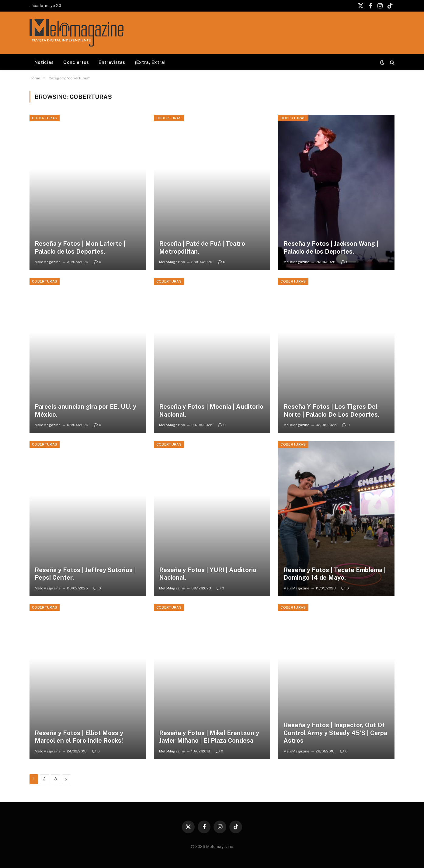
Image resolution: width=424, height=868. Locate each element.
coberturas (45, 118)
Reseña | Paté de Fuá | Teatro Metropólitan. (202, 248)
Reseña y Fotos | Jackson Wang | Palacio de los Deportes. (331, 248)
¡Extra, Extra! (150, 62)
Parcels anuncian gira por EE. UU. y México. (85, 411)
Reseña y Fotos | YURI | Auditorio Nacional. (208, 574)
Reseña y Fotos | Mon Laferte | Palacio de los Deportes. (80, 248)
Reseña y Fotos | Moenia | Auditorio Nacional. (211, 411)
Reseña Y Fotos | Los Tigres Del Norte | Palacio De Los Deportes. (331, 411)
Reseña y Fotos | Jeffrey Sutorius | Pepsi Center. (85, 574)
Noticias (44, 62)
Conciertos (76, 62)
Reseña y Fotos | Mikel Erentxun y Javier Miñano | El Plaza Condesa (209, 737)
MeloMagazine (48, 262)
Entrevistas (112, 62)
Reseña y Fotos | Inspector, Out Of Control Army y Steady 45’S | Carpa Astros (335, 733)
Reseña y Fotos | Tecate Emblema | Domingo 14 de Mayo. (335, 574)
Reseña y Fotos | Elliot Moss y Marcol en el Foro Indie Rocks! (79, 737)
